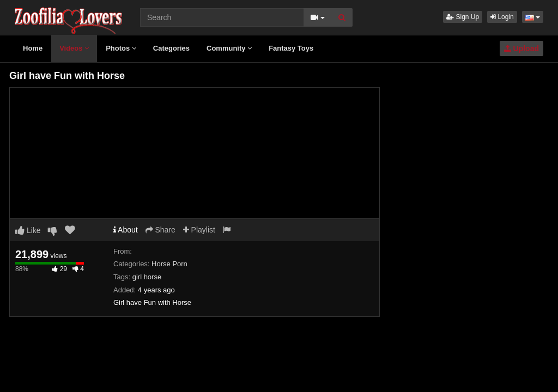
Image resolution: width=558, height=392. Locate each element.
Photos (121, 48)
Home (33, 48)
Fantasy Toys (291, 48)
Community (229, 48)
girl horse (147, 277)
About (126, 230)
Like (28, 230)
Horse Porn (169, 264)
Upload (521, 48)
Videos (74, 48)
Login (502, 17)
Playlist (199, 230)
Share (160, 230)
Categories (171, 48)
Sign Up (463, 17)
